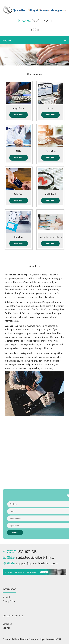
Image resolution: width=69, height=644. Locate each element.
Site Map (6, 628)
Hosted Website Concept (25, 639)
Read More (19, 115)
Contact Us (7, 624)
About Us (7, 597)
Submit (15, 533)
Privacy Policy (9, 601)
